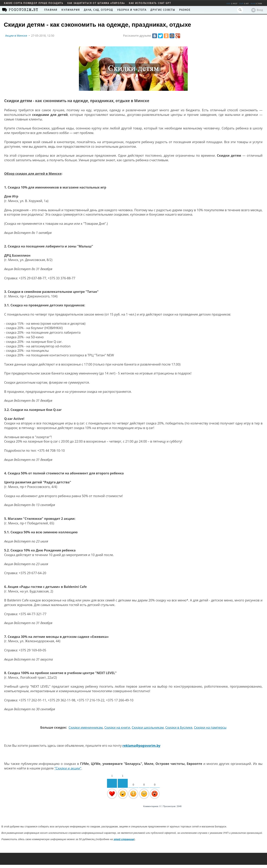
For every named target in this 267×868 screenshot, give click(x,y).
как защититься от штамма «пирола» (96, 3)
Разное (185, 10)
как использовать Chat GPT (150, 3)
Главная (51, 10)
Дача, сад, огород (98, 10)
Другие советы (163, 10)
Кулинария (71, 10)
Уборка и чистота (132, 10)
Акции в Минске (16, 36)
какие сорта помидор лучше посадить (34, 3)
